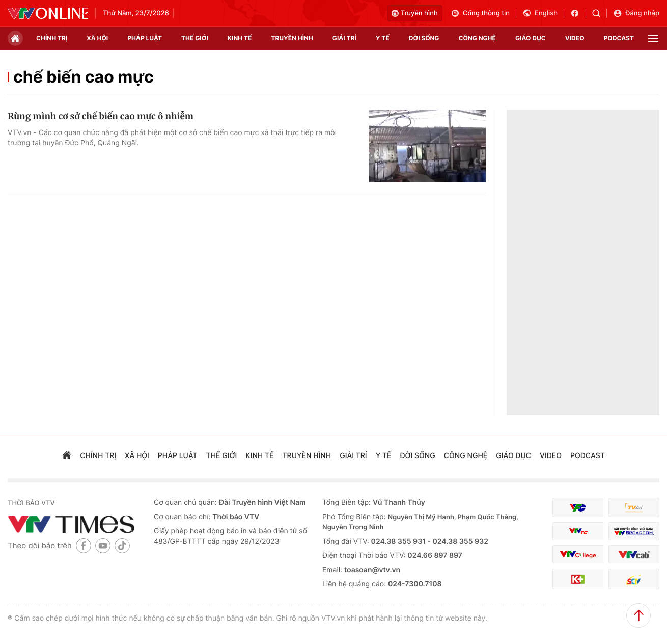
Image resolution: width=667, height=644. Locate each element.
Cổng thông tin (480, 13)
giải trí (344, 38)
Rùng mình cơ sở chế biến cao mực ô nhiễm (101, 116)
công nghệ (477, 38)
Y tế (383, 38)
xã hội (97, 38)
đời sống (424, 38)
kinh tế (240, 38)
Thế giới (195, 38)
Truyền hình (415, 13)
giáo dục (531, 38)
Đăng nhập (636, 13)
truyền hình (292, 38)
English (540, 13)
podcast (619, 38)
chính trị (52, 38)
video (575, 38)
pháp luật (145, 38)
